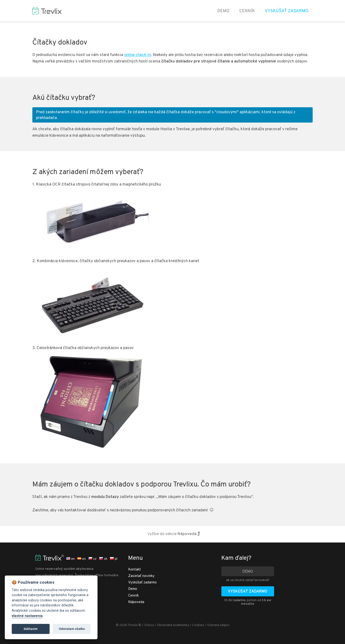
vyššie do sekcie (174, 534)
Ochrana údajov (218, 625)
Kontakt (135, 570)
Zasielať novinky (141, 576)
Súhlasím (31, 629)
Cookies (198, 625)
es (82, 559)
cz (92, 559)
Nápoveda (136, 602)
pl (114, 559)
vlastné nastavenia (27, 616)
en (71, 559)
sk (103, 559)
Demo (223, 11)
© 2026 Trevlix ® (128, 625)
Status (149, 625)
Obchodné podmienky (173, 625)
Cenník (247, 11)
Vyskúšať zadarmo (287, 11)
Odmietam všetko (72, 629)
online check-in (138, 55)
